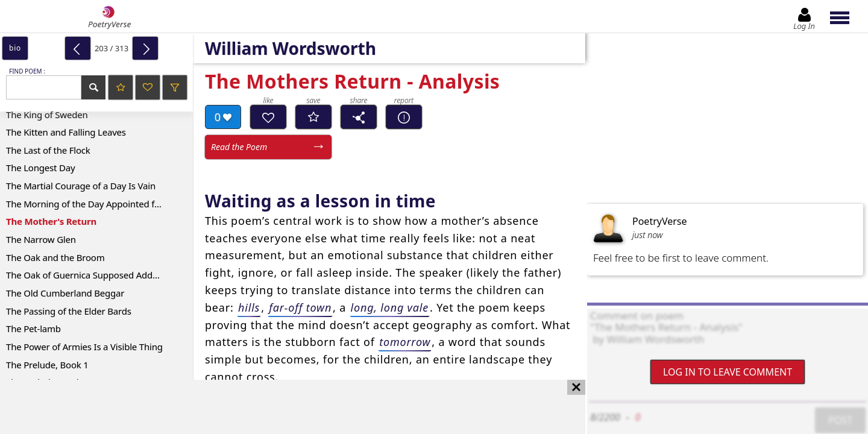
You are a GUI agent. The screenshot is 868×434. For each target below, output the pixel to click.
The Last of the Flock (48, 150)
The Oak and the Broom (55, 257)
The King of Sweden (47, 115)
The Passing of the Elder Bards (69, 311)
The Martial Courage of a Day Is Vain (81, 186)
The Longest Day (40, 168)
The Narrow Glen (41, 239)
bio (15, 48)
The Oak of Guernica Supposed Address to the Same (99, 275)
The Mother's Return (51, 221)
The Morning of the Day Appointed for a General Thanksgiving (99, 204)
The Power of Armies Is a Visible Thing (84, 347)
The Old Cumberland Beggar (65, 293)
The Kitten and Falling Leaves (66, 132)
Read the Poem (239, 147)
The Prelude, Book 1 (47, 365)
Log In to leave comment (728, 372)
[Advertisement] (281, 407)
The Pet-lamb (33, 329)
